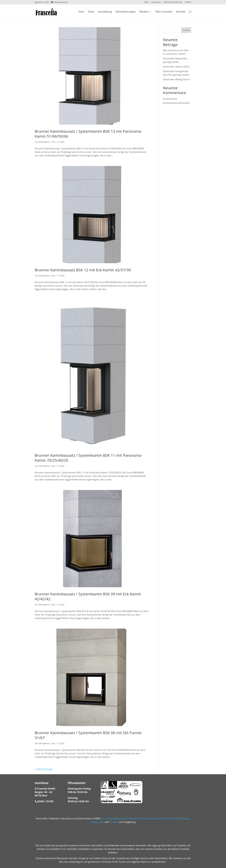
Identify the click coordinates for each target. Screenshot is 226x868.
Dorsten (114, 822)
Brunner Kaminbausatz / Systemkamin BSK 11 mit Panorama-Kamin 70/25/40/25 (89, 458)
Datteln (154, 818)
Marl (103, 818)
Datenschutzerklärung (173, 2)
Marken (144, 12)
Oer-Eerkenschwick (170, 818)
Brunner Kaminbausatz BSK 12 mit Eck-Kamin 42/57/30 (83, 270)
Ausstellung (105, 12)
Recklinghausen (115, 818)
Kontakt (181, 12)
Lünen (94, 822)
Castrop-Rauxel (133, 818)
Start (81, 12)
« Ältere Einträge (44, 769)
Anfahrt (188, 2)
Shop (91, 12)
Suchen (186, 30)
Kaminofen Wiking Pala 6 (176, 79)
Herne (146, 818)
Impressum (156, 2)
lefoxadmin (44, 142)
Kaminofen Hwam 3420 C (177, 67)
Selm (101, 822)
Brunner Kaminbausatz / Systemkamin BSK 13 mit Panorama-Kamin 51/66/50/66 (89, 134)
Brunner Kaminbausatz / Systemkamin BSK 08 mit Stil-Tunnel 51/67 (88, 735)
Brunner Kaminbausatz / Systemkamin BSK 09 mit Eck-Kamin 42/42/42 (88, 596)
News (146, 2)
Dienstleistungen (126, 12)
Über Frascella (164, 12)
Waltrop (185, 818)
